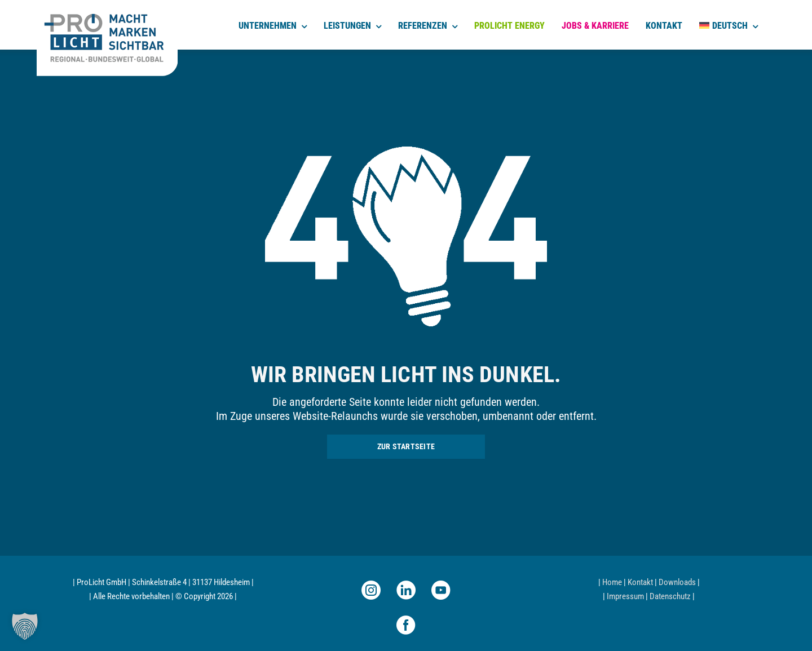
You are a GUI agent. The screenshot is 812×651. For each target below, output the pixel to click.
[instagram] (371, 590)
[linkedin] (406, 590)
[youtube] (441, 590)
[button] (25, 626)
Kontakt (640, 582)
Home (612, 582)
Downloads (677, 582)
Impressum (625, 596)
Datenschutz (670, 596)
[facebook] (406, 625)
